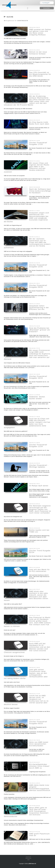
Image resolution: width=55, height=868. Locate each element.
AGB (28, 860)
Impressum (28, 857)
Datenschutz (28, 858)
